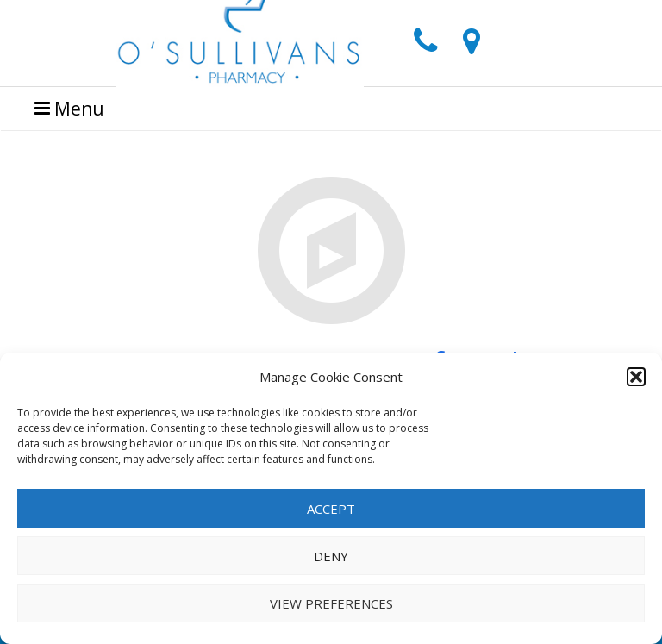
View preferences (331, 603)
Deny (331, 556)
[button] (636, 377)
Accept (331, 509)
